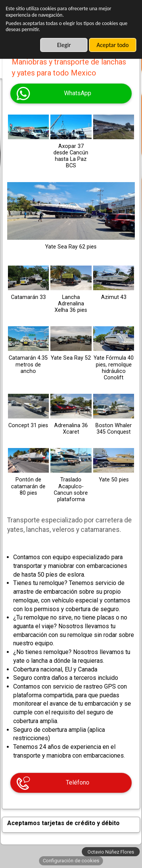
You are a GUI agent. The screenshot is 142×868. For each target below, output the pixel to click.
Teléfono (78, 782)
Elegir (64, 45)
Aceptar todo (113, 45)
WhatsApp (78, 93)
